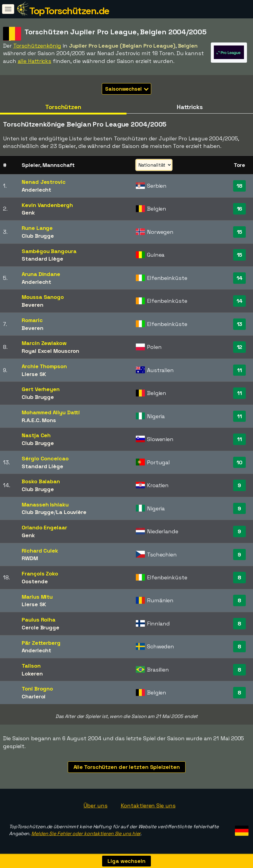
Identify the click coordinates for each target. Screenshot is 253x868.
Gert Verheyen (41, 389)
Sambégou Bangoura (49, 251)
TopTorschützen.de (69, 11)
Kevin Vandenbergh (47, 205)
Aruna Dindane (41, 274)
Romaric (32, 320)
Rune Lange (37, 228)
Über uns (95, 805)
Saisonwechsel (127, 89)
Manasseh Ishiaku (45, 505)
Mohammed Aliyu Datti (51, 412)
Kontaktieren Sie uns (148, 805)
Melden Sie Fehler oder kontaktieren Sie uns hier (86, 834)
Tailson (31, 666)
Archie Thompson (44, 366)
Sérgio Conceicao (45, 458)
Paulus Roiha (39, 620)
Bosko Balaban (41, 481)
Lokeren (32, 674)
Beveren (32, 305)
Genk (28, 213)
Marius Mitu (37, 597)
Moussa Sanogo (43, 297)
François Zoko (40, 573)
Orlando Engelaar (44, 527)
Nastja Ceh (36, 435)
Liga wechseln (126, 861)
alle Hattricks (35, 61)
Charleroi (34, 696)
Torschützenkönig (37, 46)
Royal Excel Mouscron (50, 351)
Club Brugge (38, 236)
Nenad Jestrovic (44, 182)
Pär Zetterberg (41, 643)
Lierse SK (34, 374)
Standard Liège (42, 259)
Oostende (35, 581)
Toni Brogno (37, 689)
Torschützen (63, 107)
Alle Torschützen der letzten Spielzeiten (127, 767)
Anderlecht (36, 190)
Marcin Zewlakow (44, 343)
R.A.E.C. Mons (39, 420)
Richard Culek (40, 551)
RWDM (30, 558)
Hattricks (190, 107)
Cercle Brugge (41, 627)
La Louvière (71, 512)
